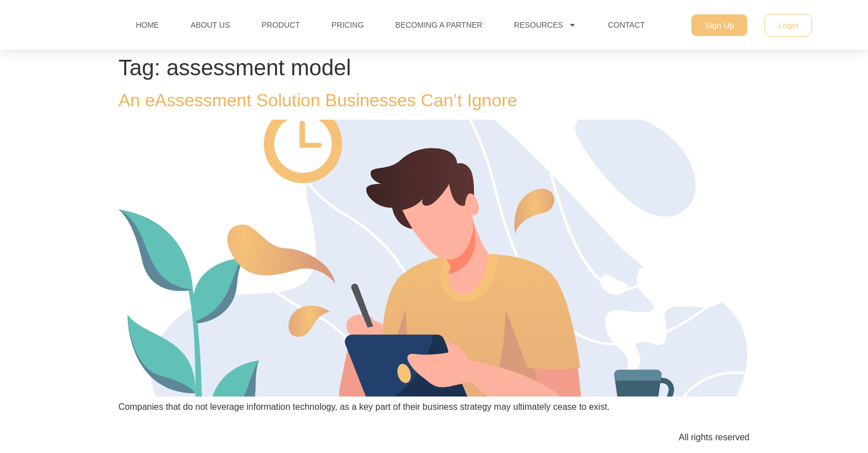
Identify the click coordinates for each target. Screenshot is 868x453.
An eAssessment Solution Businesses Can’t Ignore (318, 100)
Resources (545, 25)
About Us (210, 25)
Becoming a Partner (439, 25)
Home (147, 25)
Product (280, 25)
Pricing (348, 25)
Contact (626, 25)
